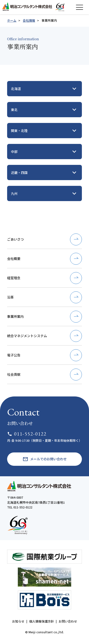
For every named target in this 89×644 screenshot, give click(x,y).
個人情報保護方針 (42, 621)
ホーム (12, 20)
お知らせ (18, 621)
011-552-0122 (27, 434)
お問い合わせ (68, 621)
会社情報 (29, 20)
